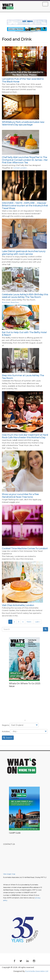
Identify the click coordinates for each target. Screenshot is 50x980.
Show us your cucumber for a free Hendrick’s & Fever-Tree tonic (20, 496)
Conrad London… (20, 168)
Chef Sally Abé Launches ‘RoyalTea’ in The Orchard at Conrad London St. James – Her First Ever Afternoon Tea (25, 160)
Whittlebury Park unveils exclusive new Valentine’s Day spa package (23, 123)
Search (8, 738)
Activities (6, 731)
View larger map (9, 874)
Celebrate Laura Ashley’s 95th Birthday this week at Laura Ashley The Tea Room (25, 296)
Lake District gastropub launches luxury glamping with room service (24, 253)
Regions (6, 725)
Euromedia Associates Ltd (37, 971)
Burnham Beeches (10, 302)
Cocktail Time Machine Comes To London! (25, 548)
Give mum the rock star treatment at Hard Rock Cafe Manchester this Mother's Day (25, 436)
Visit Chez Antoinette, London (18, 605)
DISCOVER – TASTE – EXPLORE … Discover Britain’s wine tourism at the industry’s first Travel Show (25, 206)
